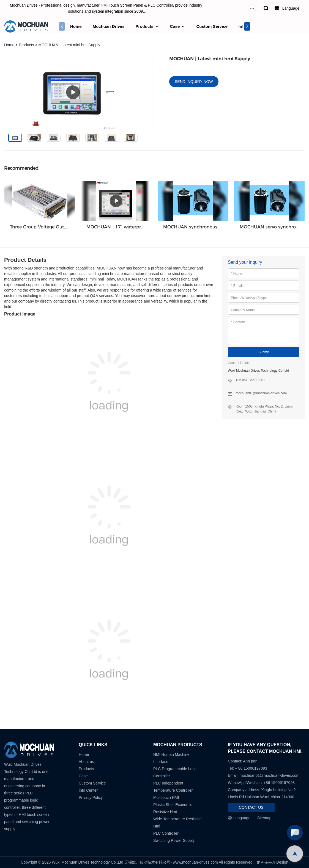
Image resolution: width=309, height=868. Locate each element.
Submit (263, 352)
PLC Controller (166, 833)
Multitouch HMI (166, 797)
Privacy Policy (91, 797)
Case (175, 26)
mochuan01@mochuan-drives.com (270, 775)
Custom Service (212, 26)
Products (145, 26)
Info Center (88, 790)
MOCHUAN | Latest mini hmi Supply (69, 45)
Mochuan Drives (109, 26)
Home (76, 26)
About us (86, 762)
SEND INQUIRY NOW (194, 82)
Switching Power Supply (174, 840)
